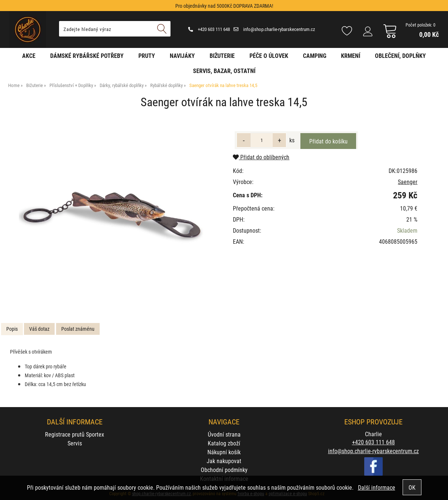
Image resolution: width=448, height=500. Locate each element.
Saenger (408, 182)
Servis (75, 443)
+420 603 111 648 (209, 29)
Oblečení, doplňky (400, 55)
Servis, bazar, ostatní (224, 71)
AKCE (29, 55)
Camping (315, 55)
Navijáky (182, 55)
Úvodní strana (224, 434)
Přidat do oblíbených (261, 157)
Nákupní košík (224, 452)
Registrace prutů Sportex (75, 434)
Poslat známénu (78, 329)
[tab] (12, 329)
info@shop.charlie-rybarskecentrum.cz (274, 29)
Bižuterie (222, 55)
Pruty (147, 55)
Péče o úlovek (269, 55)
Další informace (377, 487)
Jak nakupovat (224, 461)
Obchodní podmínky (224, 470)
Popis (12, 329)
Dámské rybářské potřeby (87, 55)
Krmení (351, 55)
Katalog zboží (224, 443)
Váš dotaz (39, 329)
